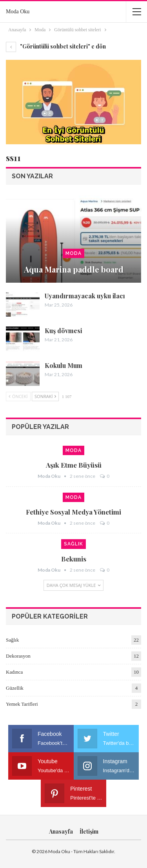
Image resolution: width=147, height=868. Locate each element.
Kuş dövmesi (63, 331)
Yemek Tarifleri (22, 704)
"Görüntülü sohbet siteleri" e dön (56, 46)
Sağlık (73, 544)
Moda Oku (18, 12)
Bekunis (74, 559)
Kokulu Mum (64, 365)
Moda (73, 253)
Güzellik (15, 688)
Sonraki (45, 396)
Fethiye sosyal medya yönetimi (73, 512)
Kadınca (14, 672)
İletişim (89, 831)
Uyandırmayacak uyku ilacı (85, 296)
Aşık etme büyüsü (74, 465)
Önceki (18, 396)
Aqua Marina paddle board (74, 269)
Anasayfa (61, 831)
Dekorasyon (18, 656)
